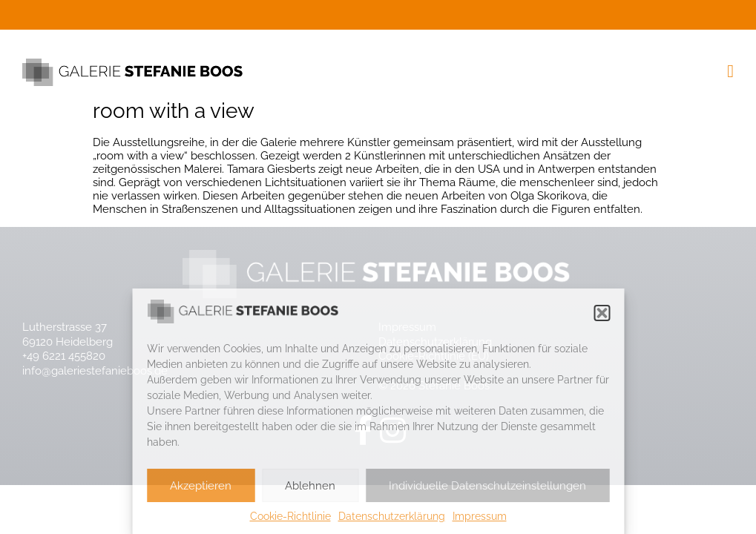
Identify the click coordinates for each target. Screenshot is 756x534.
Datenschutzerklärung (392, 516)
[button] (602, 313)
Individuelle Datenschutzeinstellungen (487, 486)
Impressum (480, 516)
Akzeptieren (201, 486)
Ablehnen (310, 486)
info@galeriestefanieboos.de (95, 371)
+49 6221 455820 (64, 356)
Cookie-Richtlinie (290, 516)
